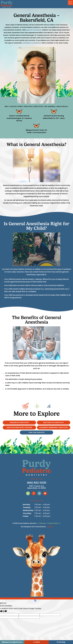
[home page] (7, 4)
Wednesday (28, 510)
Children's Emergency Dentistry (54, 427)
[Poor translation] (5, 611)
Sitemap (42, 523)
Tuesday (27, 507)
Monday (26, 505)
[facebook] (34, 493)
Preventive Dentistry (19, 423)
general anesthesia (34, 30)
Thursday (27, 513)
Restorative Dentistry (54, 423)
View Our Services (37, 432)
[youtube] (45, 493)
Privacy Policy (53, 523)
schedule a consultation (32, 43)
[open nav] (70, 3)
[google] (39, 493)
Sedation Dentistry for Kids (19, 427)
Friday (26, 516)
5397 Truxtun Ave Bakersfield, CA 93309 (37, 487)
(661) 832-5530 (37, 483)
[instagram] (28, 493)
